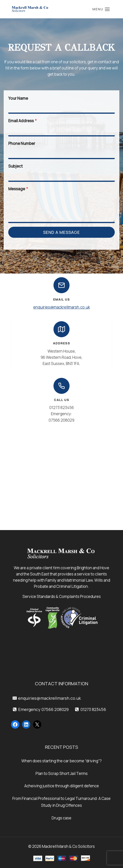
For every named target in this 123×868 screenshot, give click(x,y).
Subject (15, 166)
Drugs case (61, 818)
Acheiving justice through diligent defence (62, 786)
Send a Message (61, 232)
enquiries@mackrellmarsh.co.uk (62, 307)
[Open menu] (101, 9)
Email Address (22, 121)
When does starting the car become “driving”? (61, 761)
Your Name (18, 98)
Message (18, 189)
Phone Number (22, 143)
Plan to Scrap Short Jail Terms (62, 773)
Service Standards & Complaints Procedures (62, 596)
